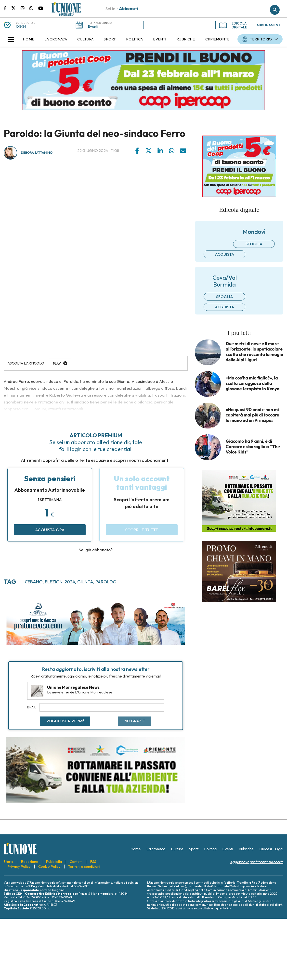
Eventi (93, 26)
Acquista (225, 254)
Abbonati (129, 8)
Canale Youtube (41, 8)
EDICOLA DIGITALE (233, 25)
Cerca (275, 10)
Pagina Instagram (25, 8)
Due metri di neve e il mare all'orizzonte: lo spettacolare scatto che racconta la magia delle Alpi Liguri (254, 352)
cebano (34, 582)
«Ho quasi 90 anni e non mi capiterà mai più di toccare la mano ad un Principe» (252, 415)
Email (32, 707)
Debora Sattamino (37, 153)
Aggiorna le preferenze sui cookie (257, 862)
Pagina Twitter (16, 8)
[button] (11, 39)
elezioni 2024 (60, 582)
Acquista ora (50, 530)
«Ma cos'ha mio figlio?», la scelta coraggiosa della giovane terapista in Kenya (253, 383)
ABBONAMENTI (269, 25)
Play (57, 364)
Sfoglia (254, 244)
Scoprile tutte (142, 530)
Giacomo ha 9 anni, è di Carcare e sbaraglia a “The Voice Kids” (253, 447)
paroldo (106, 582)
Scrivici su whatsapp (34, 8)
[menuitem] (28, 39)
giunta (85, 582)
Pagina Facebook (7, 8)
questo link (224, 908)
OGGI (21, 26)
